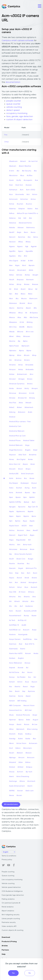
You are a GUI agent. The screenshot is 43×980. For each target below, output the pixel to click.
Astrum (12, 587)
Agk (27, 247)
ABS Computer (15, 706)
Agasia (12, 247)
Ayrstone (31, 691)
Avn (23, 672)
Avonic (30, 672)
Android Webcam (16, 445)
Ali (26, 313)
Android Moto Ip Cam (17, 436)
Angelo (28, 450)
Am (11, 360)
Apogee (12, 507)
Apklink (32, 497)
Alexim (28, 308)
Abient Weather (25, 166)
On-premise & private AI (11, 903)
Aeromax (22, 237)
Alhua (20, 313)
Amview (12, 398)
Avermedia (13, 649)
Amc (32, 374)
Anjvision (13, 455)
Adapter (22, 209)
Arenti (12, 777)
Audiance (29, 606)
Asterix (34, 578)
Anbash (28, 403)
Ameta (30, 384)
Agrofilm (12, 251)
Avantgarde (23, 635)
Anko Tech (22, 455)
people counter (14, 101)
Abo (34, 739)
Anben (19, 407)
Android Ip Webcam (17, 431)
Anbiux (28, 762)
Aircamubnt (22, 270)
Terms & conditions (9, 856)
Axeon (25, 687)
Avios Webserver (16, 663)
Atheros (31, 592)
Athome (12, 597)
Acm (22, 190)
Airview (27, 284)
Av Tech (12, 620)
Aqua (25, 521)
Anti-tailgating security (11, 915)
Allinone (20, 332)
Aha (20, 256)
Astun (20, 587)
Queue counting (8, 876)
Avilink (20, 739)
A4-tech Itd (33, 161)
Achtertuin (13, 190)
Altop (34, 355)
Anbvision (22, 412)
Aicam (12, 753)
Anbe (21, 762)
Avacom (26, 630)
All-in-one (30, 332)
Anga (27, 445)
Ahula (11, 715)
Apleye (26, 502)
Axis (11, 691)
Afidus (21, 242)
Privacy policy (7, 860)
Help (4, 954)
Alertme (20, 308)
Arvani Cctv (21, 559)
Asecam (12, 568)
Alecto (12, 308)
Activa (33, 199)
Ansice (12, 772)
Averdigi (12, 739)
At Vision (22, 592)
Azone (21, 696)
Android (12, 417)
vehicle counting (14, 107)
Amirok (19, 388)
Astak (27, 578)
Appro (18, 516)
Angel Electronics (16, 450)
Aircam (12, 270)
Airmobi (19, 275)
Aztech (12, 701)
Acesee (29, 185)
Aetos (36, 237)
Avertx (23, 649)
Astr (16, 583)
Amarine (12, 365)
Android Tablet (29, 441)
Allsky (18, 336)
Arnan (32, 549)
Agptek (34, 247)
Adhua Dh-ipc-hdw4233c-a (27, 213)
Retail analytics (8, 907)
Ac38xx (30, 176)
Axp (24, 691)
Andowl (12, 767)
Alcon (30, 303)
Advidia (12, 228)
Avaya (12, 724)
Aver (21, 644)
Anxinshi (12, 734)
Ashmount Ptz (31, 568)
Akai (16, 294)
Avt (35, 677)
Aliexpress (13, 322)
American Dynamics (17, 384)
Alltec (11, 729)
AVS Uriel (28, 710)
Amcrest (12, 379)
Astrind (23, 583)
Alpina (21, 351)
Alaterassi (13, 303)
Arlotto (12, 545)
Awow (12, 795)
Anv (25, 478)
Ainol (24, 265)
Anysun (34, 483)
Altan (19, 355)
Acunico (29, 204)
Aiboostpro (28, 748)
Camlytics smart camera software (18, 41)
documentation (13, 82)
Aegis (19, 232)
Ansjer (35, 715)
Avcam (19, 795)
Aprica (21, 720)
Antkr (11, 478)
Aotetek (19, 493)
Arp (11, 554)
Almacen (27, 336)
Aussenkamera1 (15, 616)
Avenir (19, 724)
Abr (18, 171)
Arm (19, 545)
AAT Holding (22, 701)
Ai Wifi (30, 261)
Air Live (35, 724)
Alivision (29, 753)
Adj (20, 218)
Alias (19, 318)
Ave (36, 639)
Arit (29, 540)
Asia (11, 573)
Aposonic (22, 507)
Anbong (12, 412)
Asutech (34, 587)
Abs (35, 171)
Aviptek (12, 668)
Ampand (13, 762)
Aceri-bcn (19, 185)
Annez (12, 459)
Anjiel (35, 450)
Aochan (19, 488)
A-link (22, 322)
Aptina (18, 521)
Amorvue (13, 393)
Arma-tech (27, 545)
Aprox (34, 516)
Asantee (21, 564)
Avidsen (12, 658)
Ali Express (34, 313)
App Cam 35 (33, 507)
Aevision (12, 242)
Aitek (16, 289)
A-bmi (12, 171)
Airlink (31, 270)
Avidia (36, 653)
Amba (21, 370)
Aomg (27, 488)
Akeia (30, 294)
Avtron (20, 682)
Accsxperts (28, 180)
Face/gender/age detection (13, 895)
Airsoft (12, 280)
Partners (5, 950)
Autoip (26, 616)
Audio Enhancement (17, 786)
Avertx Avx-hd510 (16, 653)
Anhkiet (21, 767)
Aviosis (27, 724)
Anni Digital (21, 459)
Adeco (18, 748)
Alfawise (12, 313)
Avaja (34, 630)
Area (28, 530)
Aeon (26, 232)
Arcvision (21, 530)
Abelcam (13, 166)
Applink (31, 512)
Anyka (20, 734)
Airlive (11, 275)
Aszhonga (13, 781)
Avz (11, 687)
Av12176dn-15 (14, 625)
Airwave (35, 284)
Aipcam (32, 265)
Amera (30, 379)
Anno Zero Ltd (15, 464)
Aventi (30, 786)
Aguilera (12, 256)
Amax (21, 365)
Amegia (21, 379)
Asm (29, 573)
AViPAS (12, 791)
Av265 (24, 625)
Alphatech (20, 729)
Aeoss (33, 232)
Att (10, 601)
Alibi (25, 318)
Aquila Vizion (14, 526)
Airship (27, 275)
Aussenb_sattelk (30, 611)
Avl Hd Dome (14, 672)
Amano (27, 360)
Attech (17, 601)
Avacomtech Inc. (16, 710)
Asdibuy (28, 734)
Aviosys (27, 663)
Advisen (21, 228)
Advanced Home (25, 223)
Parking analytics (8, 899)
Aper (11, 497)
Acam (12, 180)
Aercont (12, 237)
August (35, 720)
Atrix (34, 597)
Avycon (34, 682)
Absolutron (13, 176)
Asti (11, 583)
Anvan (32, 478)
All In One (13, 327)
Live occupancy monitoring (12, 880)
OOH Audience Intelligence (12, 891)
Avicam (28, 653)
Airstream (30, 280)
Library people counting (11, 919)
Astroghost (33, 583)
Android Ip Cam (15, 426)
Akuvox (24, 299)
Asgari (21, 568)
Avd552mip (27, 639)
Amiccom (31, 758)
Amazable (29, 365)
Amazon (12, 370)
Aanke (28, 739)
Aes (29, 237)
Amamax (18, 360)
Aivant (23, 289)
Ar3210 (24, 526)
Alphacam (25, 346)
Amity (27, 388)
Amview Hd (22, 398)
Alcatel (22, 303)
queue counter (13, 104)
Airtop (19, 284)
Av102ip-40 (22, 620)
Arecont (12, 535)
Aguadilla (29, 251)
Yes (13, 973)
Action (35, 194)
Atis (20, 597)
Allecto (30, 327)
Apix (25, 497)
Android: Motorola (23, 715)
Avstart (20, 791)
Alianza (12, 318)
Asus (26, 587)
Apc (34, 493)
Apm (34, 502)
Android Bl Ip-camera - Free (20, 422)
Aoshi (34, 488)
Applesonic (21, 512)
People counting (8, 872)
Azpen (28, 696)
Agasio (20, 247)
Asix (23, 573)
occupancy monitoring (17, 113)
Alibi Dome (34, 318)
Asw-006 (13, 592)
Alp (19, 341)
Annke (30, 459)
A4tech (23, 161)
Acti (28, 194)
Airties (12, 284)
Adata (30, 209)
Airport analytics (8, 911)
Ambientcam (22, 374)
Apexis (18, 497)
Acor (11, 194)
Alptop (12, 355)
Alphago (12, 758)
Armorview (13, 549)
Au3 (21, 606)
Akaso (23, 294)
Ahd (25, 256)
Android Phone (15, 441)
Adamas (12, 209)
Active (12, 204)
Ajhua (30, 289)
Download (6, 937)
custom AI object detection (19, 120)
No (30, 973)
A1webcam (13, 161)
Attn (33, 601)
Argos (32, 535)
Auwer (34, 616)
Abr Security (27, 171)
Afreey (28, 242)
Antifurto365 (14, 474)
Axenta (17, 687)
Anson (21, 469)
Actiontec (24, 199)
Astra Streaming (23, 777)
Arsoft (12, 559)
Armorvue (24, 549)
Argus (11, 540)
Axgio (33, 687)
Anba (21, 403)
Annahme (33, 455)
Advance (13, 223)
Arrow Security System (23, 554)
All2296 (22, 327)
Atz (16, 606)
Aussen (18, 611)
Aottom (20, 772)
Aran (31, 526)
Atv (11, 606)
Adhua (12, 213)
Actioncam (13, 199)
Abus (22, 176)
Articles (5, 946)
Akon (11, 299)
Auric (11, 611)
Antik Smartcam (27, 474)
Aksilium (20, 753)
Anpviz (25, 464)
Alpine (29, 351)
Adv (30, 218)
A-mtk (32, 393)
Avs (30, 677)
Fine (6, 135)
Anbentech (29, 407)
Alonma (12, 341)
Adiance (12, 218)
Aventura (13, 644)
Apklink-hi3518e (15, 502)
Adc (37, 209)
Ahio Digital (14, 261)
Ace (36, 180)
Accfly (19, 180)
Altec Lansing (32, 729)
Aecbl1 (12, 232)
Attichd (25, 601)
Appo (11, 516)
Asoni (35, 573)
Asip (17, 573)
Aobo (11, 488)
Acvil (11, 748)
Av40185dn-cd (15, 630)
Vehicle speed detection (11, 887)
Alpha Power (14, 346)
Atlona (22, 781)
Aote (11, 493)
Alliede (12, 332)
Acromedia (20, 194)
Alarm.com (33, 299)
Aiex (11, 265)
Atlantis (27, 597)
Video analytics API (9, 926)
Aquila (32, 521)
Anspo (28, 469)
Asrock (19, 578)
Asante (12, 564)
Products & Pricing (9, 942)
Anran (33, 464)
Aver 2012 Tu (30, 644)
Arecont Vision (29, 706)
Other (6, 142)
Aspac (12, 578)
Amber (12, 374)
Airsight (35, 275)
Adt (25, 218)
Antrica (19, 478)
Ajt (36, 289)
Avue (27, 682)
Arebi (28, 720)
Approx (26, 516)
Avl (27, 668)
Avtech (12, 682)
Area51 (35, 530)
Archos (12, 530)
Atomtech (31, 781)
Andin (30, 412)
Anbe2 (12, 407)
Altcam (27, 355)
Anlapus (29, 767)
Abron (12, 743)
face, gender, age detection (20, 116)
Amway (32, 398)
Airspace (20, 280)
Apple (12, 512)
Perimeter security (9, 922)
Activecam (33, 743)
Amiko (12, 388)
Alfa (35, 308)
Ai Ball (23, 261)
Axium (17, 691)
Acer (11, 185)
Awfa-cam (30, 791)
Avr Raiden (21, 677)
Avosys (12, 677)
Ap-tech (29, 772)
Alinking (30, 322)
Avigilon (21, 658)
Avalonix (12, 635)
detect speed (13, 110)
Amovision (23, 393)
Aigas (17, 265)
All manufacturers (11, 804)
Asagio (31, 559)
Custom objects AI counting (12, 930)
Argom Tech (23, 535)
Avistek (21, 668)
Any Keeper (14, 483)
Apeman (13, 720)
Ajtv (11, 294)
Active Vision (21, 743)
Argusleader (21, 540)
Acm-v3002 (31, 190)
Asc (28, 564)
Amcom (21, 758)
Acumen (20, 204)
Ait (10, 289)
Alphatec (13, 351)
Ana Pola (13, 403)
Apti (11, 521)
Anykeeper (25, 483)
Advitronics (31, 228)
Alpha (25, 341)
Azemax (12, 696)
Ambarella (30, 370)
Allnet (11, 336)
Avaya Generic (15, 639)
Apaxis (27, 493)
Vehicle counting (8, 884)
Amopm (35, 388)
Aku (17, 299)
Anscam (12, 469)
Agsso (21, 251)
